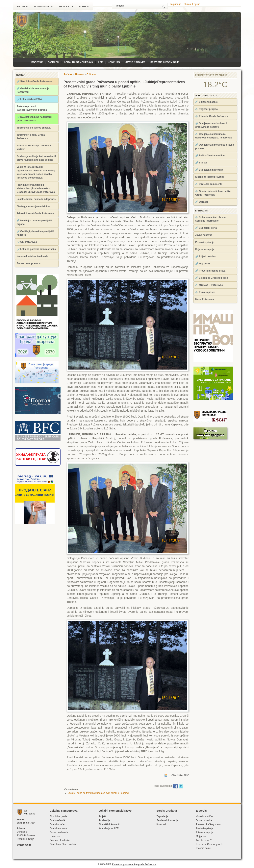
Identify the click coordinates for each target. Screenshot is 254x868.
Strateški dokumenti (109, 824)
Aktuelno (79, 74)
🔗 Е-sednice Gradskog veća (212, 278)
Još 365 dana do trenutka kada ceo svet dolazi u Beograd (98, 793)
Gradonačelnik (57, 820)
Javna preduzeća (59, 832)
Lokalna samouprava (78, 62)
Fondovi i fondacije (60, 840)
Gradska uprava (58, 828)
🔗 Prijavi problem (206, 256)
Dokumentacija (44, 7)
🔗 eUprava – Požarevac (209, 285)
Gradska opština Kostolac (63, 844)
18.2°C (215, 84)
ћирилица (176, 4)
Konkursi (114, 62)
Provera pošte (203, 848)
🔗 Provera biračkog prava (210, 271)
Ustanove (55, 836)
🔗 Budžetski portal (206, 228)
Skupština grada (58, 816)
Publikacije (104, 820)
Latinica (187, 4)
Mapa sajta (66, 7)
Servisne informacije (165, 62)
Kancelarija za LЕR (109, 828)
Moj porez (201, 836)
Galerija (23, 7)
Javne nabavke (135, 62)
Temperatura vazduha (211, 75)
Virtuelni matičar (204, 816)
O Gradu (53, 62)
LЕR (100, 62)
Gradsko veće (57, 824)
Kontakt (84, 7)
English (196, 4)
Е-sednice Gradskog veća (209, 844)
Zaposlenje (162, 816)
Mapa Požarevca (204, 299)
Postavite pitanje (205, 242)
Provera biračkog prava (208, 824)
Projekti (102, 816)
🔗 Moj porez (203, 264)
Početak (37, 62)
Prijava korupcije (205, 249)
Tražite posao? (204, 840)
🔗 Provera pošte (205, 292)
